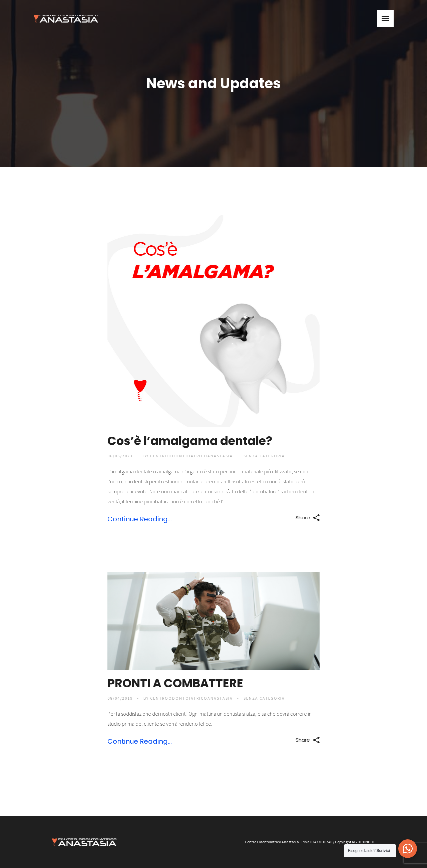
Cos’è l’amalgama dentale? (190, 441)
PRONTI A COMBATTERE (175, 683)
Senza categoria (264, 456)
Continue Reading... (140, 519)
